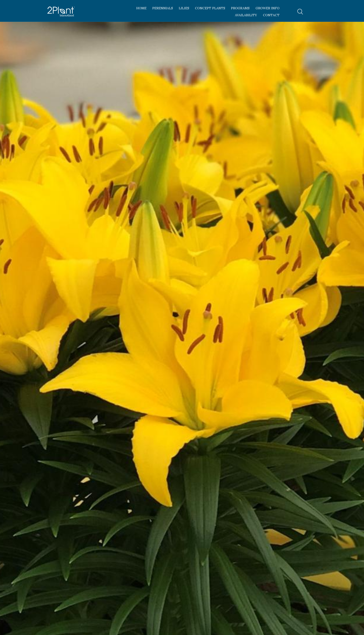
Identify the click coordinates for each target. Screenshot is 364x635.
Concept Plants (210, 8)
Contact (271, 15)
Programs (240, 8)
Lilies (184, 8)
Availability (246, 15)
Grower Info (268, 8)
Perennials (163, 8)
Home (141, 8)
